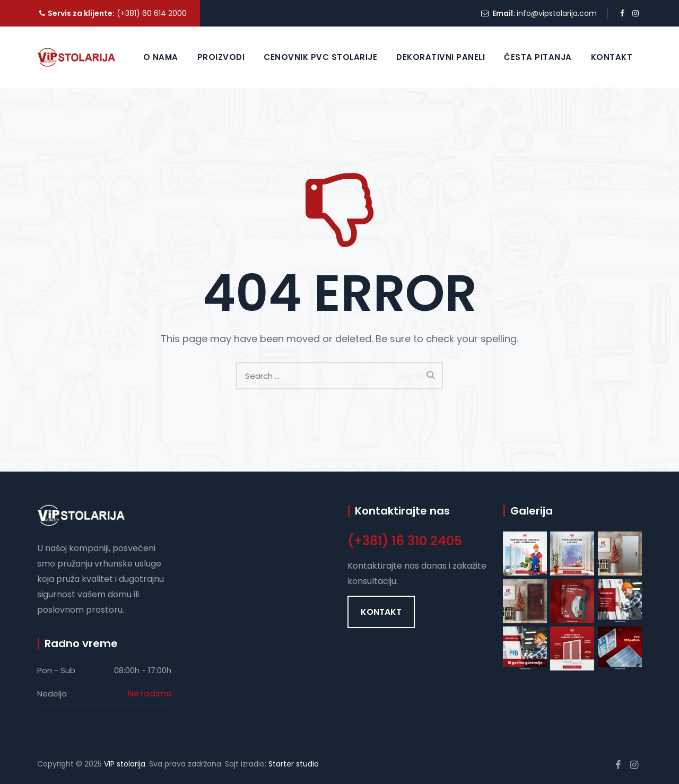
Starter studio (294, 764)
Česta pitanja (538, 57)
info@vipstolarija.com (557, 13)
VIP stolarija (125, 764)
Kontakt (612, 57)
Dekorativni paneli (441, 57)
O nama (161, 57)
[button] (381, 612)
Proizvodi (221, 57)
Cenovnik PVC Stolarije (320, 57)
